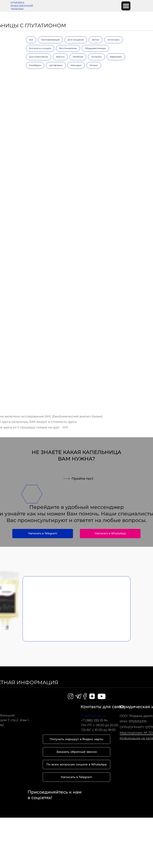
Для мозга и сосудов (40, 48)
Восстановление (68, 48)
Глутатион (96, 57)
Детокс (96, 40)
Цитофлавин (56, 65)
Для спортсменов (39, 57)
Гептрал (94, 65)
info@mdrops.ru (94, 716)
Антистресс (114, 40)
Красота (60, 57)
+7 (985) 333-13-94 (94, 720)
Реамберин (35, 65)
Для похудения (76, 40)
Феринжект (116, 57)
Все (31, 40)
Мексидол (76, 65)
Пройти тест (83, 479)
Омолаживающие (50, 40)
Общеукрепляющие (95, 48)
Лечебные (78, 57)
